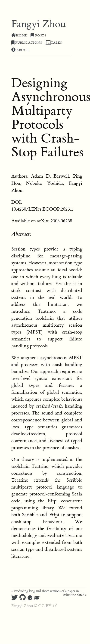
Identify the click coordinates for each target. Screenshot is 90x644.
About (20, 50)
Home (19, 36)
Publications (27, 43)
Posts (38, 36)
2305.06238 (61, 221)
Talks (54, 43)
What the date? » (74, 595)
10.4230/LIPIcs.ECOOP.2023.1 (42, 209)
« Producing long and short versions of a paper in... (46, 591)
